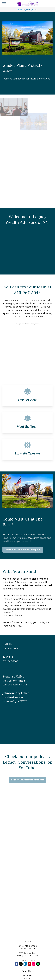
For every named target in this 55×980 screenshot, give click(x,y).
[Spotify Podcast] (38, 964)
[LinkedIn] (25, 964)
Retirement (28, 975)
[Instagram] (34, 964)
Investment (27, 978)
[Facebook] (17, 964)
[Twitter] (21, 964)
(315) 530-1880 (31, 946)
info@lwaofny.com (28, 960)
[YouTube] (29, 964)
